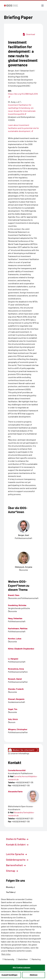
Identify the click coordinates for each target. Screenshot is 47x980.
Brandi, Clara (14, 595)
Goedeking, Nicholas (17, 605)
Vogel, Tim (13, 709)
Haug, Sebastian (15, 618)
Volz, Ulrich (13, 719)
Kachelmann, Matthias (18, 628)
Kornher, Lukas (15, 638)
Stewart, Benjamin (16, 699)
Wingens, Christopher (18, 729)
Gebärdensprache (17, 860)
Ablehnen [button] (34, 975)
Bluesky (10, 887)
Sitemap (12, 871)
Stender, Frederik (16, 689)
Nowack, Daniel (15, 679)
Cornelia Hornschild (17, 770)
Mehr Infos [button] (6, 954)
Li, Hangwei (13, 659)
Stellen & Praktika (17, 839)
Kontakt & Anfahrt (17, 844)
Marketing (35, 959)
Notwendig (8, 959)
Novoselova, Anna (16, 669)
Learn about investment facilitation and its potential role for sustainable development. (23, 128)
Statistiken (22, 959)
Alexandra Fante (15, 791)
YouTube (11, 892)
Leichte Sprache (16, 854)
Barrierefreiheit (16, 865)
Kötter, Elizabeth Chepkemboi (21, 649)
